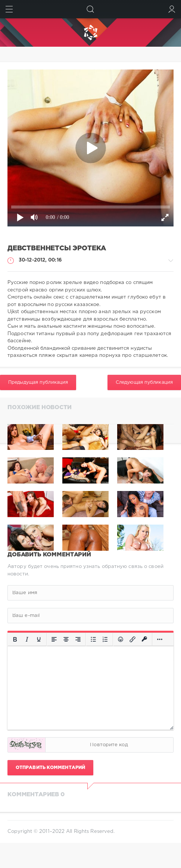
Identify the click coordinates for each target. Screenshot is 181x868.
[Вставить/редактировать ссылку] (132, 639)
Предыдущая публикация (38, 382)
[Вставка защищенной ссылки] (144, 639)
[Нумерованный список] (105, 639)
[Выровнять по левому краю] (54, 639)
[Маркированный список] (93, 639)
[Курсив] (27, 639)
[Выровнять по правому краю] (78, 639)
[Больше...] (160, 639)
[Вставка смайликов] (121, 639)
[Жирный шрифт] (15, 639)
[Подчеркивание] (39, 639)
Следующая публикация (144, 382)
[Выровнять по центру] (66, 639)
